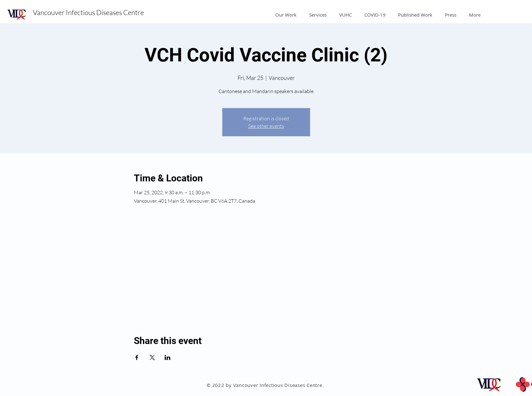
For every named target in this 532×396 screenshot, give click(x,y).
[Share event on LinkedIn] (168, 357)
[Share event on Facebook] (137, 357)
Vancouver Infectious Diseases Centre (89, 12)
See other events (266, 126)
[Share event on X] (152, 357)
